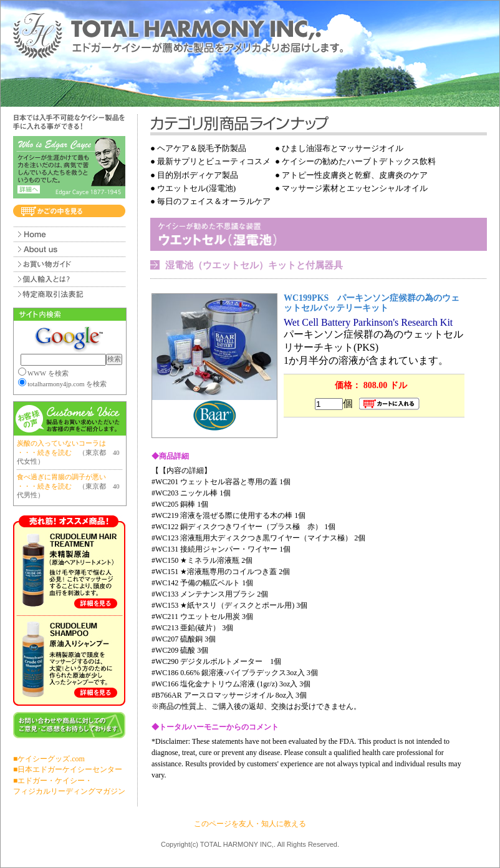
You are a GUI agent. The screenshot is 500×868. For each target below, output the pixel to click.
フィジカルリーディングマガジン (69, 791)
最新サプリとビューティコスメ (214, 161)
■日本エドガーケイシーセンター (68, 769)
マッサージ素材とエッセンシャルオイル (355, 188)
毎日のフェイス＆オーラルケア (214, 201)
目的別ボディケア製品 (198, 175)
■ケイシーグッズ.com (49, 759)
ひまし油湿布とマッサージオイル (343, 148)
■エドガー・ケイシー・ (53, 781)
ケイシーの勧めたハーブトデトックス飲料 (359, 161)
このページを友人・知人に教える (250, 824)
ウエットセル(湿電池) (196, 188)
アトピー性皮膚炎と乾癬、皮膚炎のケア (355, 175)
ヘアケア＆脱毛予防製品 (202, 148)
